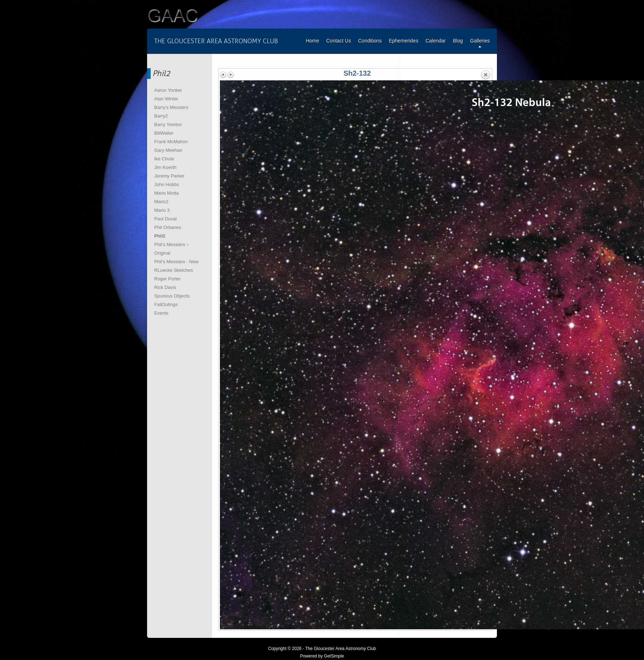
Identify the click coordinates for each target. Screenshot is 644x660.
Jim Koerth (165, 167)
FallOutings (166, 304)
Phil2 (160, 236)
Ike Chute (164, 159)
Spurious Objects (172, 296)
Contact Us (339, 41)
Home (313, 41)
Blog (458, 41)
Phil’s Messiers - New (176, 262)
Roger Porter (167, 279)
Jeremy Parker (169, 176)
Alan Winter (166, 99)
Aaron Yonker (168, 90)
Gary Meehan (168, 150)
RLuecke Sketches (173, 270)
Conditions (370, 41)
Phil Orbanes (168, 227)
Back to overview (485, 75)
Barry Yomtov (168, 124)
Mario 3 (162, 210)
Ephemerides (404, 41)
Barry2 (161, 116)
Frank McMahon (171, 142)
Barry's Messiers (171, 107)
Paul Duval (165, 219)
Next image (231, 75)
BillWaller (164, 133)
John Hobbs (167, 184)
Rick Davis (165, 287)
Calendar (436, 41)
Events (161, 313)
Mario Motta (167, 193)
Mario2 (161, 202)
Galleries (480, 41)
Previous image (223, 75)
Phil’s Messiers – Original (172, 249)
